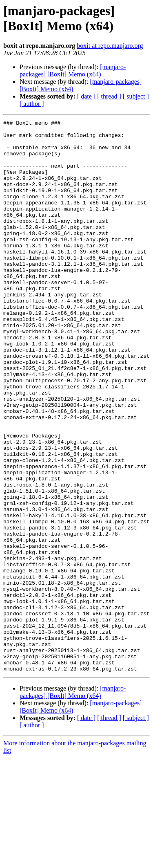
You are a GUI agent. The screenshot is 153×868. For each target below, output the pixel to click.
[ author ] (32, 104)
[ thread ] (109, 96)
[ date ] (86, 96)
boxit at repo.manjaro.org (110, 46)
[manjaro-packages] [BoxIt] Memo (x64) (73, 71)
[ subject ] (136, 96)
